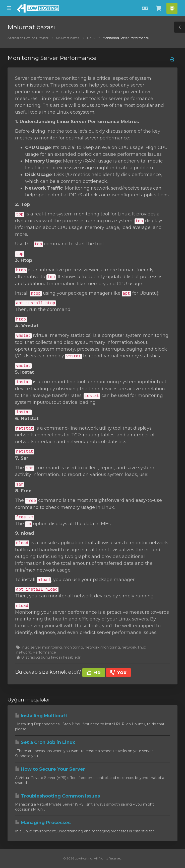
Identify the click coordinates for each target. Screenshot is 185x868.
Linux (91, 38)
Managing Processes (43, 823)
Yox (118, 672)
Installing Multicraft (41, 716)
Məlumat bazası (68, 38)
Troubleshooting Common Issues (57, 796)
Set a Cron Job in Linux (45, 742)
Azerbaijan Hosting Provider (28, 38)
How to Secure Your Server (50, 769)
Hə (94, 672)
